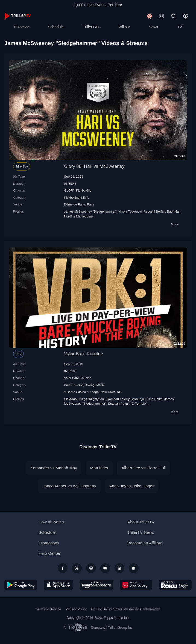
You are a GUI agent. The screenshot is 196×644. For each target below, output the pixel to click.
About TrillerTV (141, 522)
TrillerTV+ (91, 27)
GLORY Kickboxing (78, 190)
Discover (21, 27)
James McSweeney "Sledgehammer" (90, 211)
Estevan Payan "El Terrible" (127, 403)
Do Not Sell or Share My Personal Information (126, 609)
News (153, 27)
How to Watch (51, 522)
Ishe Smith (155, 399)
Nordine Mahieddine (78, 216)
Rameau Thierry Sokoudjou (126, 399)
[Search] (174, 16)
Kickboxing (72, 197)
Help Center (49, 553)
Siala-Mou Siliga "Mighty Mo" (84, 399)
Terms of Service (49, 609)
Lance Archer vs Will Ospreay (69, 486)
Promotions (49, 543)
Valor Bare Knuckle (83, 354)
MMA (85, 197)
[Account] (186, 16)
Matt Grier (99, 468)
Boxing (90, 385)
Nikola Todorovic (130, 211)
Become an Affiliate (145, 543)
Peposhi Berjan (154, 211)
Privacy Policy (76, 609)
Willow (124, 27)
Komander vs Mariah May (54, 468)
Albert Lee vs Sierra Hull (144, 468)
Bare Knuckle (74, 385)
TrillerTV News (141, 532)
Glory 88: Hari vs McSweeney (94, 166)
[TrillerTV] (17, 16)
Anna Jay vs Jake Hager (132, 486)
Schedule (56, 27)
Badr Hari (174, 211)
